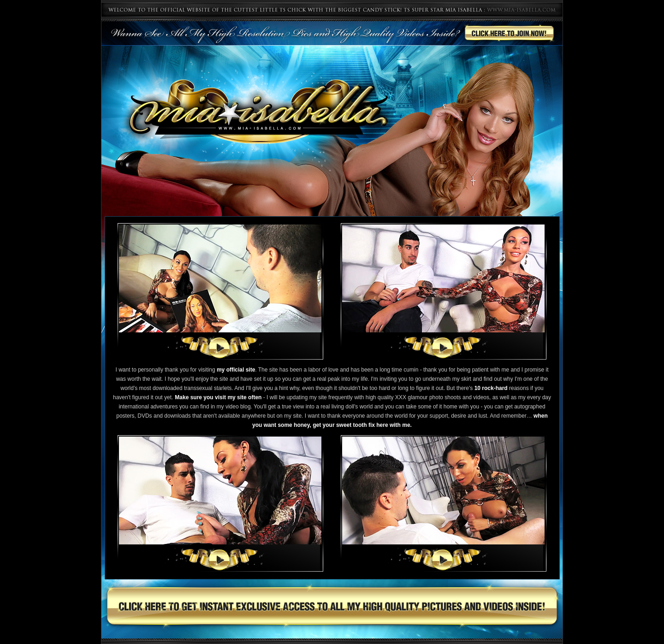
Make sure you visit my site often (218, 397)
